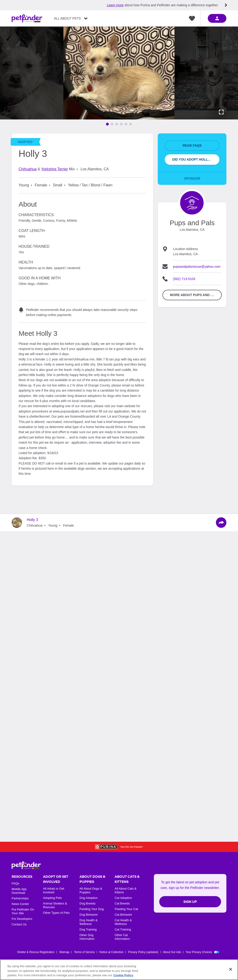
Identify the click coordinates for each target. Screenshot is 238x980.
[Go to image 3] (117, 124)
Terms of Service (84, 952)
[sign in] (217, 18)
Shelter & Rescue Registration (36, 952)
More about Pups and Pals (194, 295)
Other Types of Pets (56, 913)
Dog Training (88, 929)
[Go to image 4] (121, 124)
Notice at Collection (111, 952)
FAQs (15, 883)
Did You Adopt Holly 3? (193, 159)
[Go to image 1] (107, 124)
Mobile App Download (19, 891)
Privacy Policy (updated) (143, 952)
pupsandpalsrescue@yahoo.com (197, 267)
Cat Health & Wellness (123, 922)
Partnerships (20, 898)
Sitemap (64, 952)
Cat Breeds (122, 903)
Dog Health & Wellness (88, 922)
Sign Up (190, 902)
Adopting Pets (52, 898)
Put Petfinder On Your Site (23, 911)
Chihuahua (28, 169)
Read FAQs (192, 145)
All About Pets (67, 18)
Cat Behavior (123, 915)
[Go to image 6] (131, 124)
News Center (20, 904)
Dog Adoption (89, 898)
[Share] (221, 523)
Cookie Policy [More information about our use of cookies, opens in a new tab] (123, 975)
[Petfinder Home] (27, 18)
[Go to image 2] (112, 124)
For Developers (22, 919)
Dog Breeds (88, 903)
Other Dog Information (87, 937)
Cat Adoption (123, 898)
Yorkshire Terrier (55, 169)
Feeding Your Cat (126, 909)
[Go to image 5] (126, 124)
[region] (119, 970)
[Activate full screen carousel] (221, 112)
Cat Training (123, 929)
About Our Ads (172, 952)
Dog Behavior (89, 915)
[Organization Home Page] (192, 203)
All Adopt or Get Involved (54, 890)
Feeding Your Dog (92, 909)
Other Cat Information (122, 937)
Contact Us (19, 924)
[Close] (231, 969)
